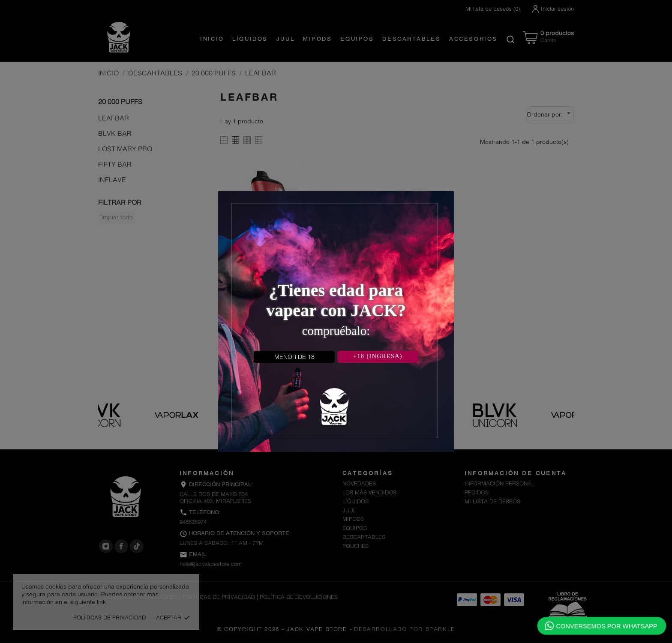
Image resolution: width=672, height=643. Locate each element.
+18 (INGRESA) (378, 356)
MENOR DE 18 (294, 357)
